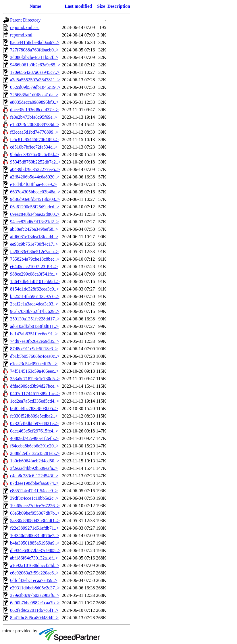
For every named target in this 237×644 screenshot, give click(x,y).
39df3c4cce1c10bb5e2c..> (34, 498)
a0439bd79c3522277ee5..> (35, 169)
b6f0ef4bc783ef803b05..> (34, 408)
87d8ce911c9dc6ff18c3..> (34, 349)
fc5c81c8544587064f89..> (34, 140)
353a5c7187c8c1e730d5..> (35, 379)
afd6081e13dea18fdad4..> (34, 237)
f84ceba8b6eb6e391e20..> (34, 446)
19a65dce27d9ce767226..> (35, 506)
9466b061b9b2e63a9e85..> (35, 65)
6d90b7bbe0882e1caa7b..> (35, 603)
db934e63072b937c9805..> (35, 550)
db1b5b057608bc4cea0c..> (35, 356)
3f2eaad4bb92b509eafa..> (34, 468)
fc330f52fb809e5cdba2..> (34, 416)
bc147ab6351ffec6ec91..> (34, 334)
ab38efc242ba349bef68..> (34, 229)
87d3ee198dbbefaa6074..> (34, 483)
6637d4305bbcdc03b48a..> (35, 192)
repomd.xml (21, 35)
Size (101, 6)
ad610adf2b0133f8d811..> (34, 326)
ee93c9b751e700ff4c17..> (34, 244)
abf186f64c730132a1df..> (34, 558)
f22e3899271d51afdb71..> (34, 528)
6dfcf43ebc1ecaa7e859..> (34, 580)
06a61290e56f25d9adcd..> (35, 207)
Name (35, 6)
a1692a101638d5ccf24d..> (35, 565)
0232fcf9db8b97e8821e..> (34, 423)
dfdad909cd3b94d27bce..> (35, 386)
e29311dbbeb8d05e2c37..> (35, 588)
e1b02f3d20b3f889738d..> (35, 125)
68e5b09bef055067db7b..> (35, 513)
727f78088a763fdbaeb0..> (34, 50)
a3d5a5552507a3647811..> (35, 80)
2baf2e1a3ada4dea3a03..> (34, 304)
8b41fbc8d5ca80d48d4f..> (34, 618)
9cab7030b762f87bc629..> (35, 311)
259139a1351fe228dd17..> (35, 319)
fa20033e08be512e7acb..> (34, 252)
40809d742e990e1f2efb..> (34, 438)
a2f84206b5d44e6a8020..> (35, 177)
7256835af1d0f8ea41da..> (34, 95)
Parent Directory (25, 20)
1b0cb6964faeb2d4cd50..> (35, 461)
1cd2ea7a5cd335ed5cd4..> (35, 401)
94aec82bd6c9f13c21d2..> (34, 222)
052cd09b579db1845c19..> (35, 87)
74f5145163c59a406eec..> (34, 371)
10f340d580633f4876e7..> (35, 536)
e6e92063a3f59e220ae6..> (34, 573)
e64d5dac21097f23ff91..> (34, 267)
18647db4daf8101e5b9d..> (35, 281)
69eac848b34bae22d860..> (35, 214)
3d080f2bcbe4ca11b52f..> (34, 57)
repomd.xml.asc (25, 27)
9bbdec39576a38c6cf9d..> (34, 154)
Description (119, 6)
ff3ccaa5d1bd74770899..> (34, 132)
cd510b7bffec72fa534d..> (34, 147)
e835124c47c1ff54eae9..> (34, 491)
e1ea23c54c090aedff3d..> (34, 364)
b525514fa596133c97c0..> (35, 296)
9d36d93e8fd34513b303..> (35, 199)
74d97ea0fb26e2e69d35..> (35, 341)
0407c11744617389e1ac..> (35, 394)
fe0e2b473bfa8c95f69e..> (34, 117)
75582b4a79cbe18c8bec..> (35, 259)
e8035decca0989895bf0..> (34, 102)
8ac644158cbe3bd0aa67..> (35, 42)
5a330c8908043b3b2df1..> (35, 521)
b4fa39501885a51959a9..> (35, 543)
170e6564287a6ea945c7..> (35, 72)
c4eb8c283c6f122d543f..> (34, 476)
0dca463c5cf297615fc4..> (34, 431)
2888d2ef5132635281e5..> (35, 453)
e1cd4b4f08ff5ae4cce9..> (33, 184)
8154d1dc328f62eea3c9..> (34, 289)
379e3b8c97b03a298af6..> (35, 595)
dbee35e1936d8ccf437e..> (34, 110)
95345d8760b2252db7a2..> (35, 162)
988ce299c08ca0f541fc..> (34, 274)
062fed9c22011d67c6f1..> (34, 610)
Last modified (78, 6)
